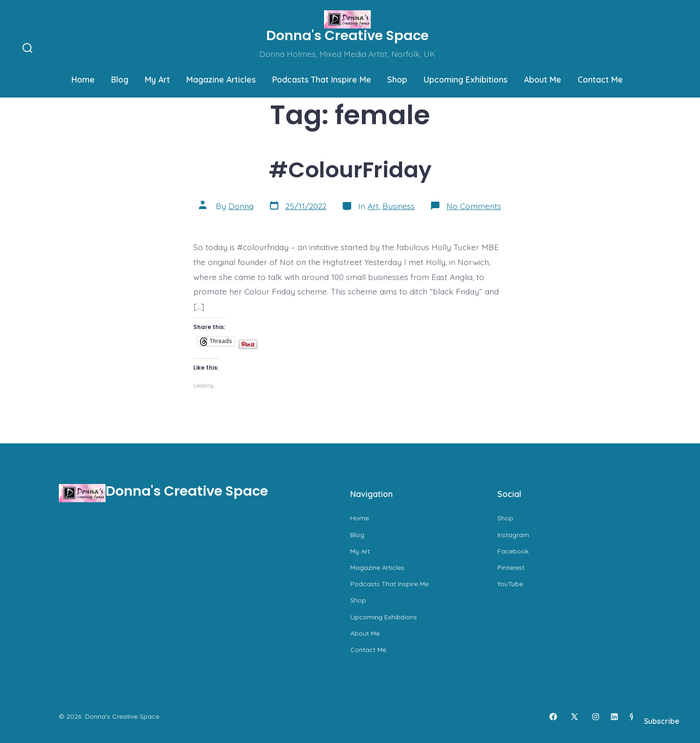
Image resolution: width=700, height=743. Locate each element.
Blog (120, 79)
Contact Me (600, 79)
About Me (543, 79)
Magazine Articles (221, 79)
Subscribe (662, 721)
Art (373, 206)
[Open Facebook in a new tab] (553, 717)
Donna (241, 206)
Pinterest (511, 568)
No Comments (474, 206)
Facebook (513, 551)
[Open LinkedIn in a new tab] (614, 717)
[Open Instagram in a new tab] (596, 717)
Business (399, 206)
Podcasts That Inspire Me (322, 79)
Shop (397, 79)
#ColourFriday (350, 170)
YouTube (510, 584)
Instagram (513, 535)
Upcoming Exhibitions (466, 79)
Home (83, 79)
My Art (157, 79)
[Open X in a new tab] (574, 717)
